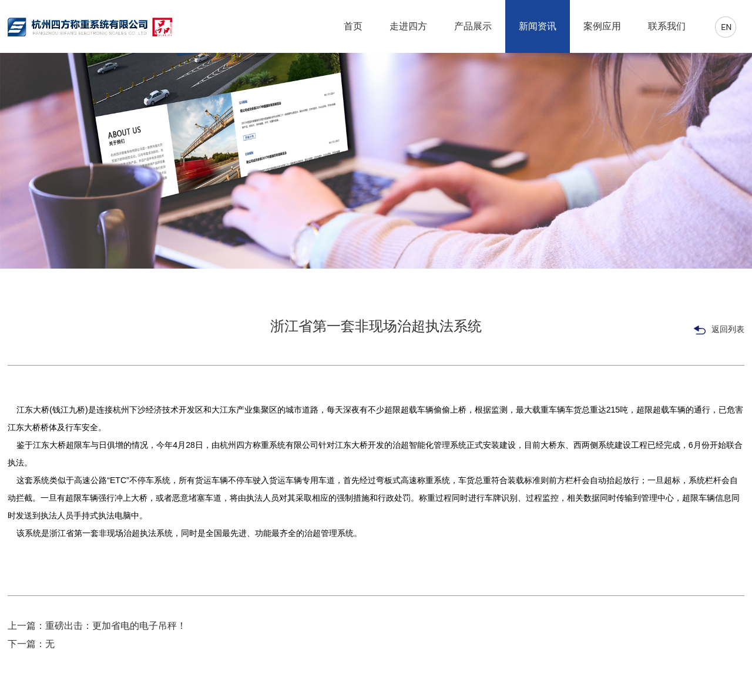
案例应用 (602, 26)
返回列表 (719, 330)
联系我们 (667, 26)
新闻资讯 (538, 26)
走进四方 (408, 26)
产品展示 (473, 26)
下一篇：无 (31, 644)
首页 (353, 26)
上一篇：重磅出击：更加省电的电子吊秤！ (97, 626)
